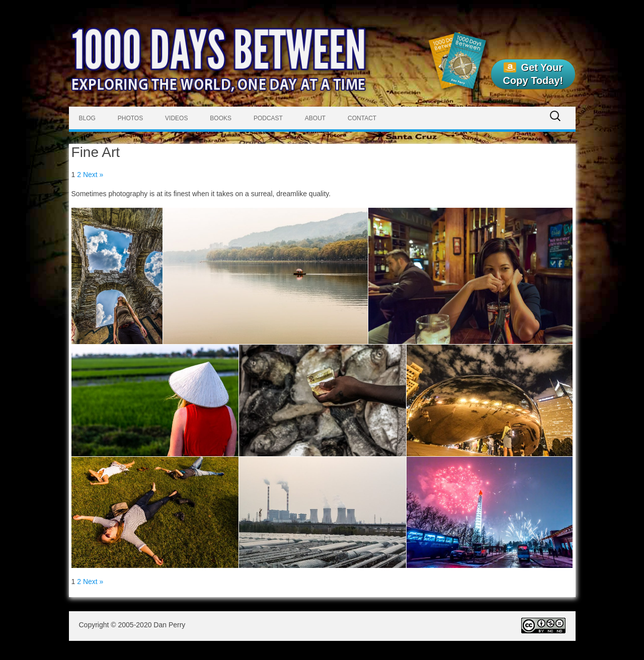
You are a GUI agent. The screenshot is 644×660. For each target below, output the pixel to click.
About (315, 118)
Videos (176, 118)
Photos (130, 118)
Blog (87, 118)
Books (221, 118)
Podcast (268, 118)
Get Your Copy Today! (533, 74)
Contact (362, 118)
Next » (93, 175)
